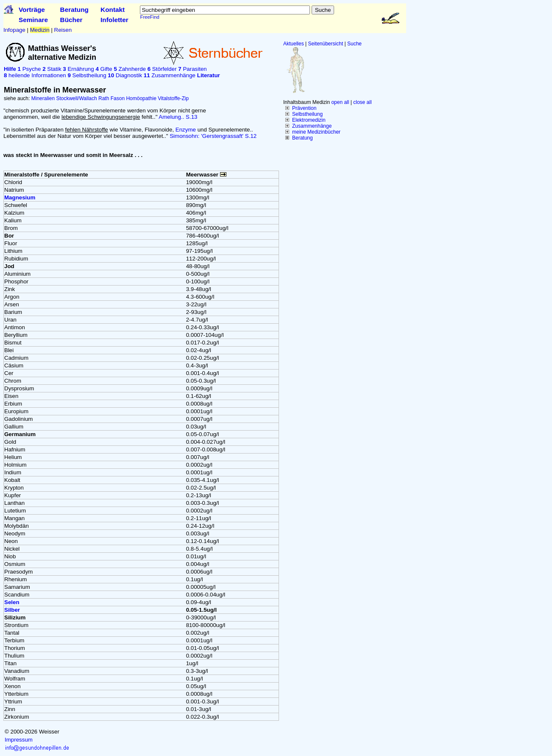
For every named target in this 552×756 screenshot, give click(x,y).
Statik (52, 69)
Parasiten (192, 69)
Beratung (74, 10)
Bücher (71, 20)
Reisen (63, 30)
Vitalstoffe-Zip (173, 98)
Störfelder (162, 69)
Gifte (104, 69)
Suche (354, 44)
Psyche (29, 69)
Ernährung (78, 69)
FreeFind (149, 17)
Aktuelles (294, 44)
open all (340, 102)
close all (362, 102)
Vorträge (32, 10)
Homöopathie (141, 98)
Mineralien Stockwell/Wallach (64, 98)
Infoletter (114, 20)
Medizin (40, 30)
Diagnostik (125, 75)
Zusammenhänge (312, 126)
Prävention (304, 108)
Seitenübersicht (326, 44)
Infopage (14, 30)
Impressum (19, 740)
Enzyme (186, 130)
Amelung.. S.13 (178, 117)
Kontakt (113, 10)
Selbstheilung (307, 114)
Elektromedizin (309, 120)
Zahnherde (130, 69)
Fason (118, 98)
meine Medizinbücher (316, 132)
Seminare (33, 20)
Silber (12, 610)
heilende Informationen (35, 75)
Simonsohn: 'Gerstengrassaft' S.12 (213, 136)
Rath (104, 98)
